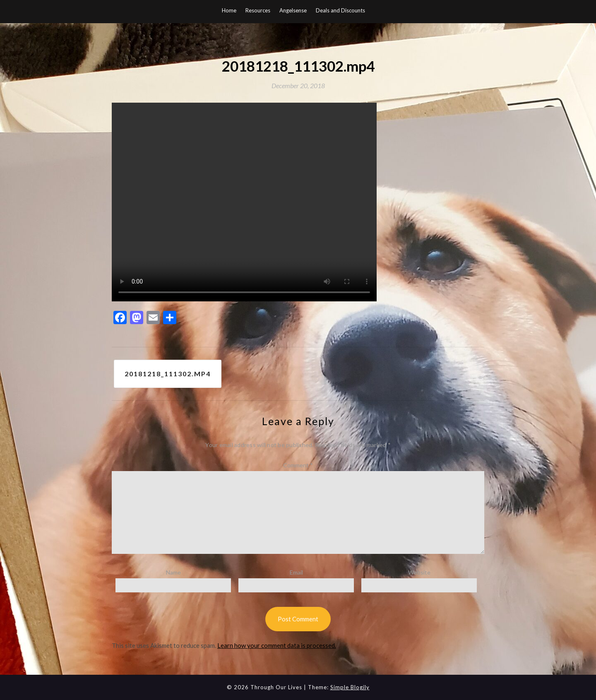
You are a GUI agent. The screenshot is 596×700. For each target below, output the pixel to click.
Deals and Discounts (340, 10)
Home (229, 10)
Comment (298, 465)
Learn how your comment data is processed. (277, 645)
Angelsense (293, 10)
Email (296, 572)
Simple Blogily (350, 687)
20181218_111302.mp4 (168, 374)
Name (173, 572)
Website (419, 572)
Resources (258, 10)
